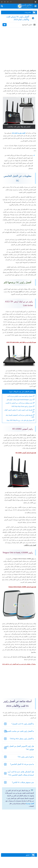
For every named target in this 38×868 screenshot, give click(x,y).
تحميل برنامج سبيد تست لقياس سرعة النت (20, 396)
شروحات (27, 12)
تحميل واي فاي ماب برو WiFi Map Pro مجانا (20, 420)
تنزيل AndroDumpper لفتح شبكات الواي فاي (20, 400)
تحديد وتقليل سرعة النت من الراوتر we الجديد (19, 403)
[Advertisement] (19, 49)
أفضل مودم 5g (30, 804)
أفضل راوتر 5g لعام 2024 (19, 133)
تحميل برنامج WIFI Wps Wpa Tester (22, 406)
